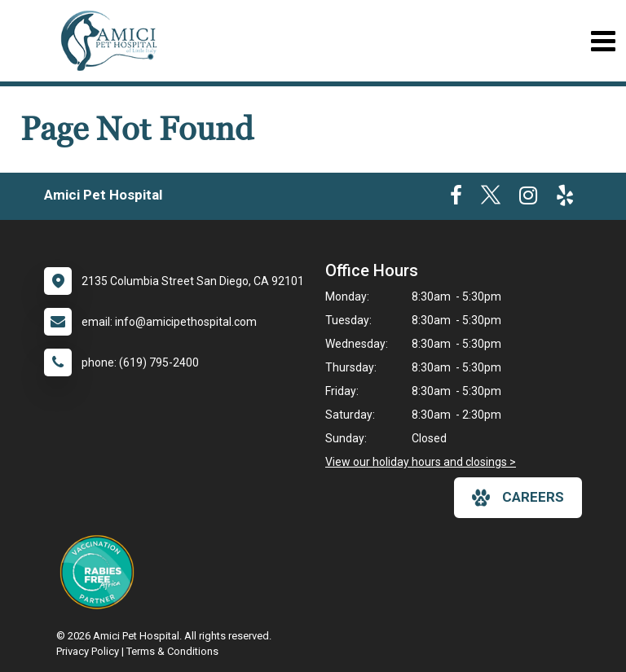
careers (518, 498)
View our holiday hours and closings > (421, 462)
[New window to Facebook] (456, 199)
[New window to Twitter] (491, 199)
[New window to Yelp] (565, 199)
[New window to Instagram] (528, 199)
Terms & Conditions (172, 651)
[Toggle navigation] (603, 41)
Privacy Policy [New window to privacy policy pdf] (88, 651)
